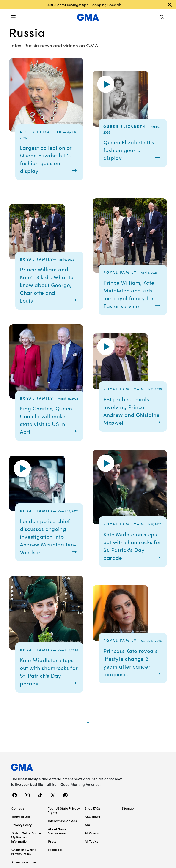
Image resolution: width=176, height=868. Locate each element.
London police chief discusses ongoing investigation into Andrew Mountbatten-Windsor (48, 540)
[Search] (162, 18)
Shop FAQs (93, 824)
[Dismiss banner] (170, 5)
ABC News (92, 832)
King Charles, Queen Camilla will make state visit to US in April (47, 420)
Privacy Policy (22, 840)
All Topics (91, 857)
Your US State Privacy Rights (64, 826)
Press (52, 857)
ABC (88, 840)
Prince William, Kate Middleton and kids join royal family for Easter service (132, 294)
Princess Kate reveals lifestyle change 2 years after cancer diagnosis (126, 674)
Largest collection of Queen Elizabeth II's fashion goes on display (49, 159)
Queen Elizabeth (41, 132)
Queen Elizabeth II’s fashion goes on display (132, 150)
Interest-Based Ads (62, 836)
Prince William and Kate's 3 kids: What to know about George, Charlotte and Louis (47, 285)
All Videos (92, 849)
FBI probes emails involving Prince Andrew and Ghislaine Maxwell (129, 411)
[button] (13, 17)
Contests (18, 824)
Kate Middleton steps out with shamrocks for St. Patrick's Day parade (128, 550)
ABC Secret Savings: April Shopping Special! (84, 5)
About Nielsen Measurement (58, 846)
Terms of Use (21, 832)
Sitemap (128, 824)
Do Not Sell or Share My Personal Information (26, 853)
